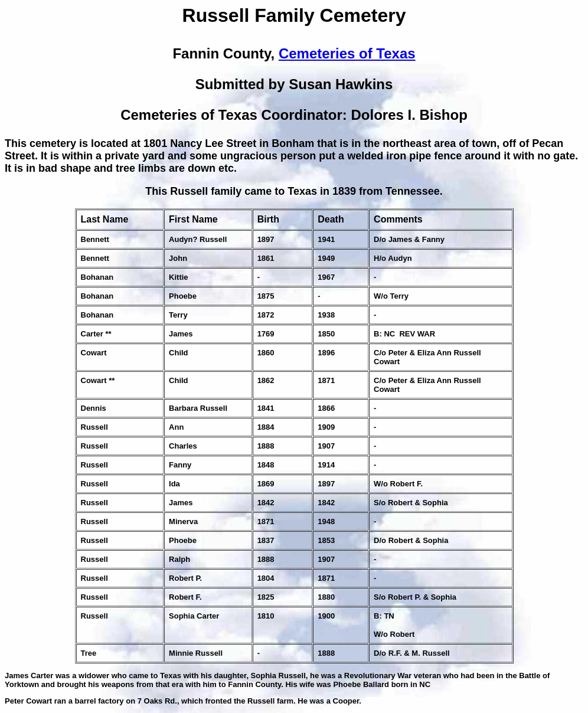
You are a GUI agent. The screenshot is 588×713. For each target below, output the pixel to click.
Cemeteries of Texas (347, 53)
